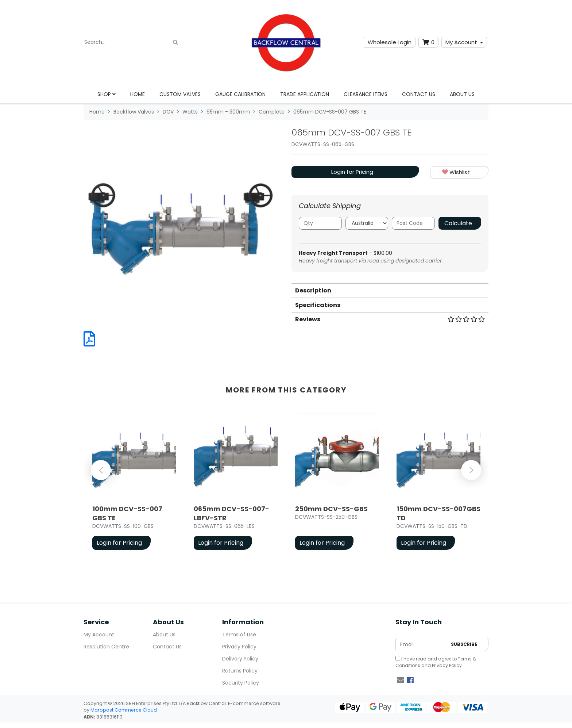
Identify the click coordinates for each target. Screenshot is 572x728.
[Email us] (401, 680)
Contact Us (419, 94)
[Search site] (175, 43)
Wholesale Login (390, 42)
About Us (462, 94)
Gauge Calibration (240, 94)
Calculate (458, 223)
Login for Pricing (352, 172)
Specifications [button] (318, 305)
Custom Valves (180, 94)
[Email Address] (421, 645)
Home (138, 94)
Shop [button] (107, 94)
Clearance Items (366, 94)
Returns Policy (240, 671)
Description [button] (313, 290)
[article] (134, 482)
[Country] (367, 223)
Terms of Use (239, 635)
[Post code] (413, 223)
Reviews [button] (390, 319)
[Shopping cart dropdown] (428, 43)
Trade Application (305, 94)
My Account (461, 42)
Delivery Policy (240, 659)
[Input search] (132, 42)
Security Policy (241, 683)
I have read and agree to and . (436, 662)
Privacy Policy (239, 647)
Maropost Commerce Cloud (124, 710)
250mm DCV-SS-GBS (331, 509)
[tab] (390, 290)
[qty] (320, 223)
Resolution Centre (106, 647)
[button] (459, 173)
